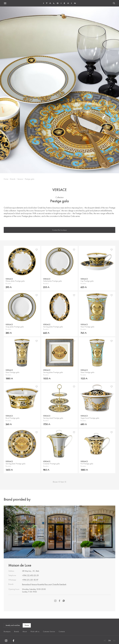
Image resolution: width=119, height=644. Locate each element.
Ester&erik (63, 584)
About (25, 631)
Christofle (55, 584)
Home (6, 179)
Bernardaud (26, 584)
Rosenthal (41, 584)
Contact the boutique (59, 230)
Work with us (35, 631)
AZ (105, 641)
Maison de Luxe (20, 565)
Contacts (62, 631)
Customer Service (49, 631)
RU (114, 641)
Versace (20, 179)
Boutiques (7, 631)
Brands (13, 179)
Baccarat (48, 584)
